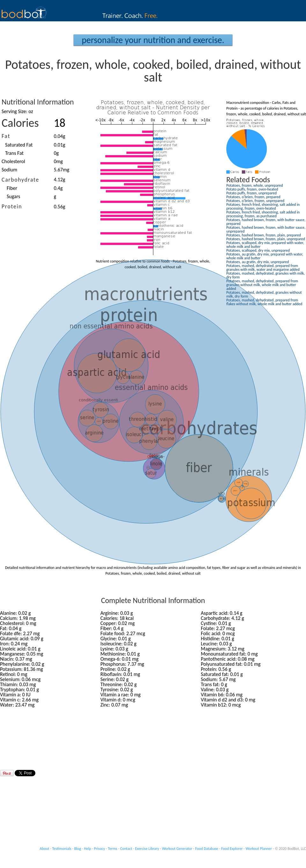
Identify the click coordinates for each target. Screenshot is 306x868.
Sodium (9, 170)
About (45, 849)
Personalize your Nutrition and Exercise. (153, 40)
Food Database (207, 849)
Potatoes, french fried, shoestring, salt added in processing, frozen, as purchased (263, 214)
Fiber (12, 188)
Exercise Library (147, 849)
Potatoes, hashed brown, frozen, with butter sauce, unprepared (266, 229)
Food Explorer (232, 849)
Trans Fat (14, 153)
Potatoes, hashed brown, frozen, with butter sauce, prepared (266, 222)
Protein (12, 206)
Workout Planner (259, 849)
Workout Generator (177, 849)
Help (87, 849)
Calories (20, 123)
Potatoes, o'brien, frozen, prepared (253, 197)
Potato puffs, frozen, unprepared (251, 193)
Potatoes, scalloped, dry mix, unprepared (258, 250)
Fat (6, 136)
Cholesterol (13, 161)
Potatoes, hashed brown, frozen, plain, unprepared (266, 239)
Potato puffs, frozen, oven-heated (252, 189)
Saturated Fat (19, 145)
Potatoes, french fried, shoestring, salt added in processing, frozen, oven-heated (263, 206)
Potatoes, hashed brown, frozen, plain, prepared (264, 235)
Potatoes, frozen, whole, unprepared (255, 185)
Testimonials (62, 849)
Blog (78, 849)
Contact (126, 849)
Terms (113, 849)
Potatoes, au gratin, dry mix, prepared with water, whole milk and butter (265, 256)
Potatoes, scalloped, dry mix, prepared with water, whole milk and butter (265, 245)
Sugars (13, 196)
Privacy (100, 849)
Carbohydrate (20, 180)
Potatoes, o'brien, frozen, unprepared (255, 201)
